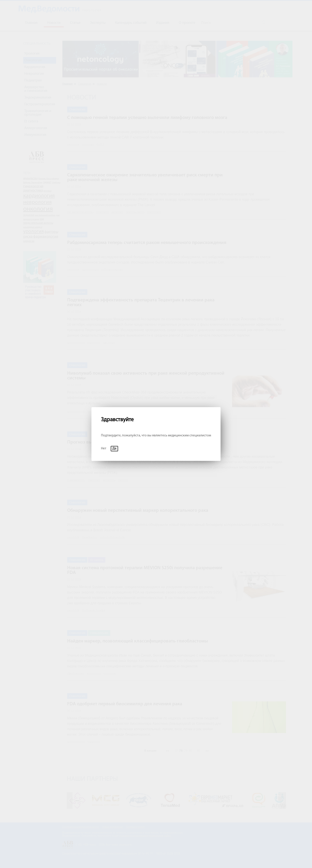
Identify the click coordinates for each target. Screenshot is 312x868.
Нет (104, 449)
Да (114, 449)
